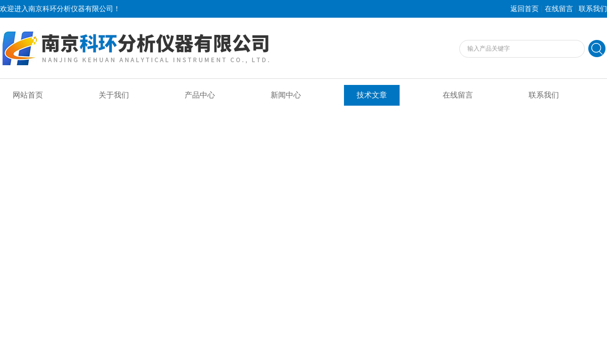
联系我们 (593, 9)
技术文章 (372, 95)
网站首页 (28, 95)
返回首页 (525, 9)
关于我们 (114, 95)
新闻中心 (286, 95)
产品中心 (200, 95)
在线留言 (559, 9)
